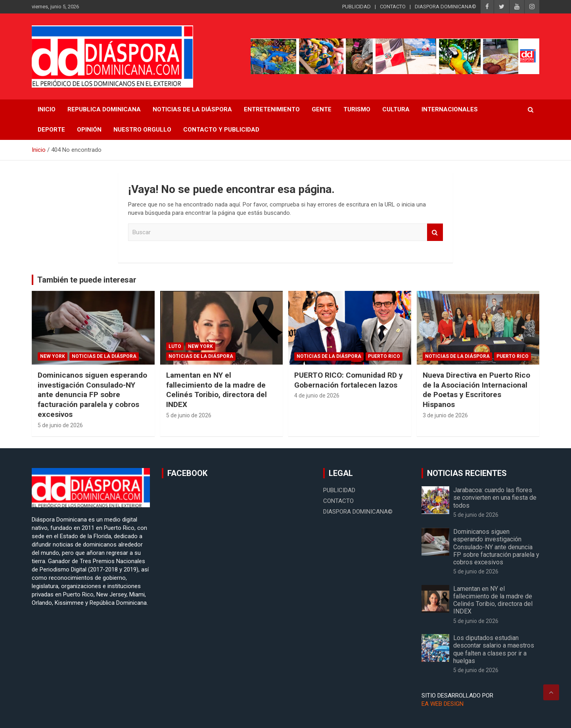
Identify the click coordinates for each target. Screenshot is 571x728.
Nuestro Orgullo (142, 130)
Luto (175, 346)
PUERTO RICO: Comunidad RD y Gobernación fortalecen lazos (349, 380)
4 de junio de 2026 (317, 396)
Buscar (435, 232)
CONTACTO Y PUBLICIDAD (221, 130)
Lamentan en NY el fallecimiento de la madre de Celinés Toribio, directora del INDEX (217, 390)
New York (53, 356)
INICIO (47, 109)
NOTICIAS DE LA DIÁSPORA (192, 109)
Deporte (51, 130)
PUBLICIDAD (356, 7)
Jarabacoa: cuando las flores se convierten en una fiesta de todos (495, 498)
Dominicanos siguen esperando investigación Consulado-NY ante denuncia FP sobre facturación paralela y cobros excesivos (92, 395)
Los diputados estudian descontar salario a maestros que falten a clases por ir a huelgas (494, 649)
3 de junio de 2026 (445, 415)
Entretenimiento (272, 109)
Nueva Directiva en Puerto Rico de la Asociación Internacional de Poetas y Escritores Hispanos (476, 390)
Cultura (396, 109)
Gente (322, 109)
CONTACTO (393, 7)
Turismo (357, 109)
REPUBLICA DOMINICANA (104, 109)
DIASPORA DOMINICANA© (445, 7)
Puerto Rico (384, 356)
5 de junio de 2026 (60, 425)
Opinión (89, 130)
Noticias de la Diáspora (104, 356)
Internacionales (450, 109)
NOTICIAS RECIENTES (467, 473)
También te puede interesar (87, 280)
